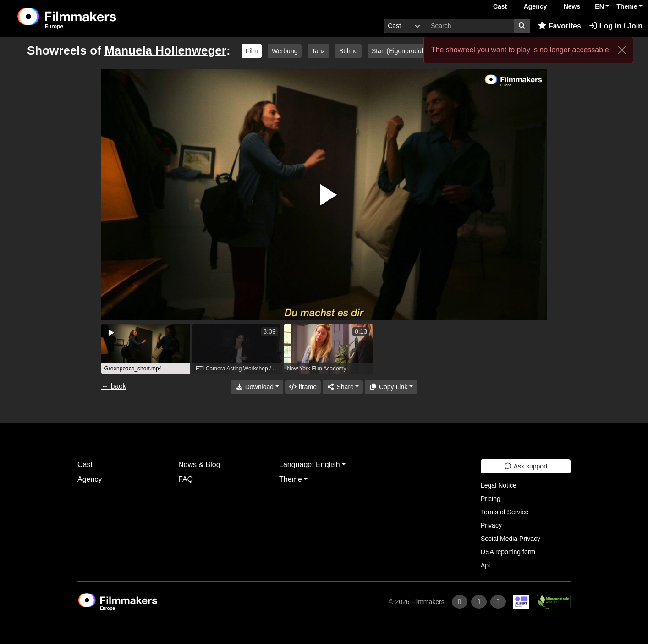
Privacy (491, 525)
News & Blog (199, 465)
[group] (146, 349)
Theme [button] (627, 6)
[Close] (622, 50)
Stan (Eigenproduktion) (404, 51)
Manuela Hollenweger (165, 50)
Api (485, 565)
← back (114, 386)
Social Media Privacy (511, 539)
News (572, 6)
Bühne (348, 51)
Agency (535, 6)
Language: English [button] (310, 465)
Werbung (285, 51)
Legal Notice (499, 485)
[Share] (343, 387)
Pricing (491, 499)
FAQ (186, 479)
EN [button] (599, 6)
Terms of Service (505, 512)
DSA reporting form (508, 552)
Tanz (319, 51)
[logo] (90, 18)
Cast (500, 6)
